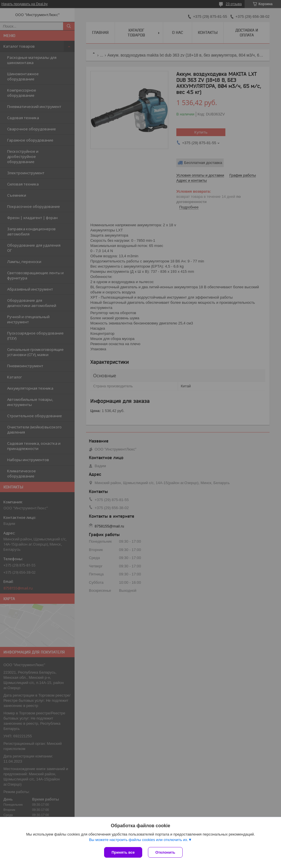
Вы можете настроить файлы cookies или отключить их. (138, 840)
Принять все (123, 852)
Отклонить (165, 852)
